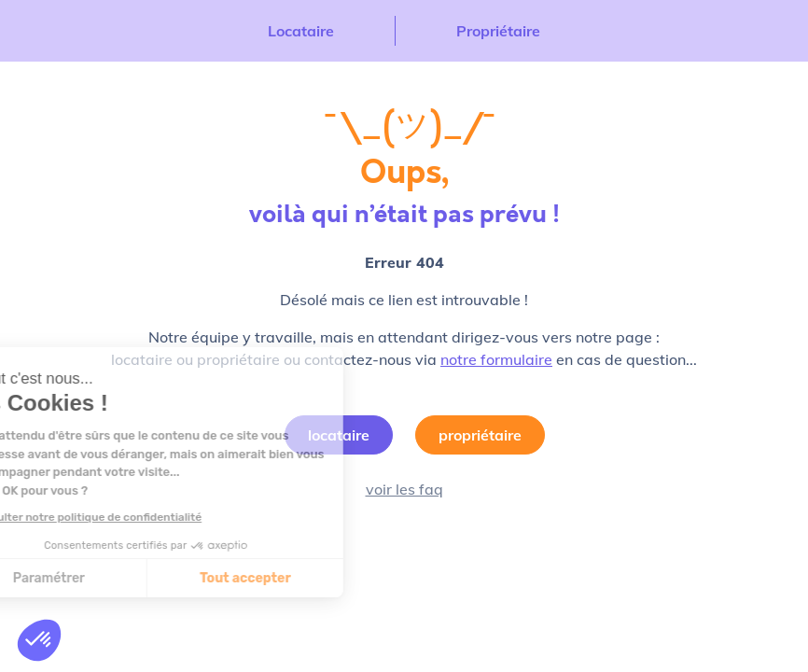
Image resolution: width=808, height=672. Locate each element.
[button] (39, 640)
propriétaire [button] (480, 435)
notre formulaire (496, 359)
